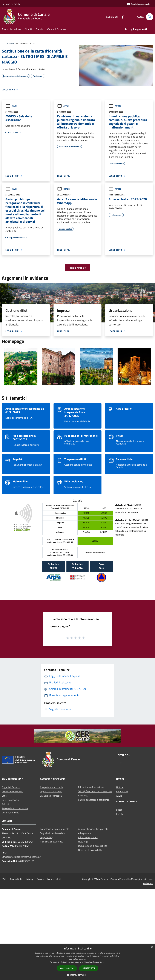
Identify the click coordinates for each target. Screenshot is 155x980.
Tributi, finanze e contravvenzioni (95, 791)
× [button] (152, 947)
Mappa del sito (55, 879)
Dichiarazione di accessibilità (93, 846)
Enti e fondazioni (10, 800)
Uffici (4, 796)
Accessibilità (16, 879)
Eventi (120, 814)
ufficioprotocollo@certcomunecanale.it (22, 857)
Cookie (40, 879)
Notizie (115, 106)
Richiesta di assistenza (52, 842)
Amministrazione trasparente (93, 829)
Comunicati (122, 791)
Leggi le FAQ (46, 837)
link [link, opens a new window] (104, 962)
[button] (77, 975)
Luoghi (120, 810)
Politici (5, 804)
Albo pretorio (85, 833)
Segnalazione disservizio (52, 833)
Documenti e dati (11, 813)
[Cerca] (150, 17)
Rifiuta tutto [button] (89, 968)
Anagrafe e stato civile (51, 787)
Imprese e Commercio (51, 791)
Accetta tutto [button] (67, 968)
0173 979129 (27, 861)
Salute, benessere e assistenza (94, 800)
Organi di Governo (11, 787)
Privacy (30, 879)
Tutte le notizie (77, 268)
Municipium (137, 879)
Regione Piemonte (11, 4)
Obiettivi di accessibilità (90, 850)
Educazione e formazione (91, 787)
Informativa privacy (88, 837)
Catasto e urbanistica (51, 796)
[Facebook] (121, 17)
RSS (4, 879)
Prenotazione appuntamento (55, 829)
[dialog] (77, 962)
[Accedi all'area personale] (138, 4)
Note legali (84, 842)
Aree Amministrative (12, 791)
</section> (77, 545)
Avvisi (10, 43)
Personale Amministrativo (15, 808)
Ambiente (83, 796)
